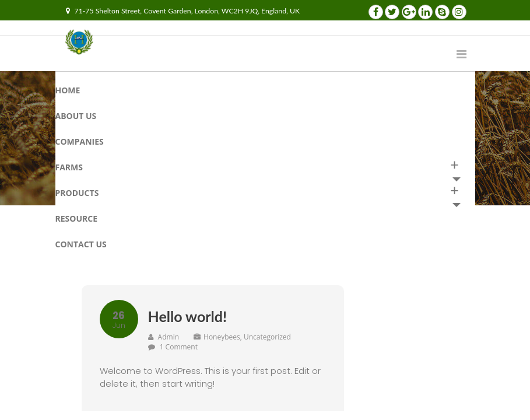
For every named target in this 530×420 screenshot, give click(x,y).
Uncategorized (267, 337)
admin (164, 337)
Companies (80, 141)
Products (77, 193)
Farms (69, 167)
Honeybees (222, 337)
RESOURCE (77, 218)
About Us (76, 116)
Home (68, 90)
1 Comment (179, 347)
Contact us (81, 244)
